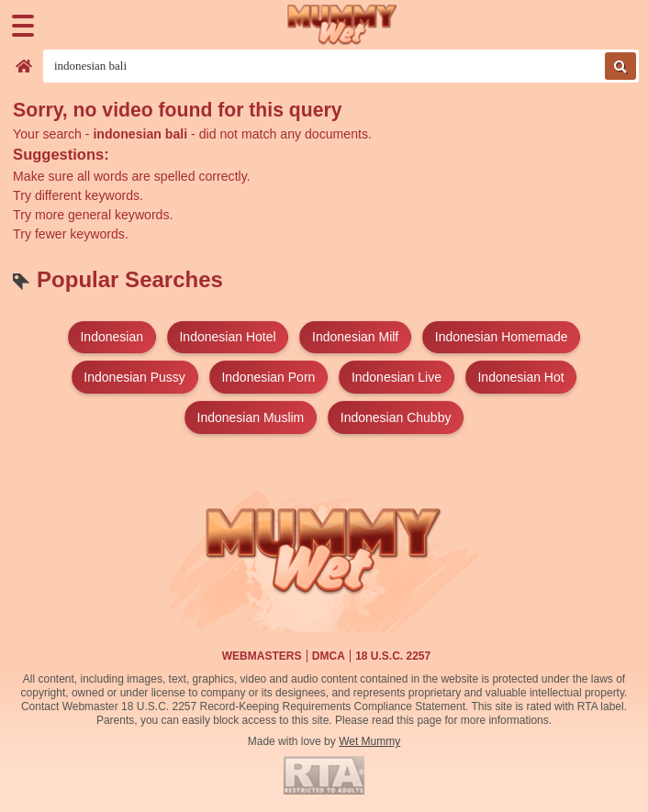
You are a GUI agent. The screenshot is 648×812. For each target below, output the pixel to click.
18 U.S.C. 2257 (393, 656)
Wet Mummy (369, 741)
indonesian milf (355, 337)
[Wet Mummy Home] (342, 25)
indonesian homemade (502, 337)
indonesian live (397, 377)
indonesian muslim (251, 417)
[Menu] (23, 26)
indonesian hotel (227, 337)
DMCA (329, 656)
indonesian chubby (396, 417)
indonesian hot (520, 377)
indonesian (112, 337)
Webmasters (262, 656)
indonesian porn (268, 377)
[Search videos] (341, 66)
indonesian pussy (134, 377)
